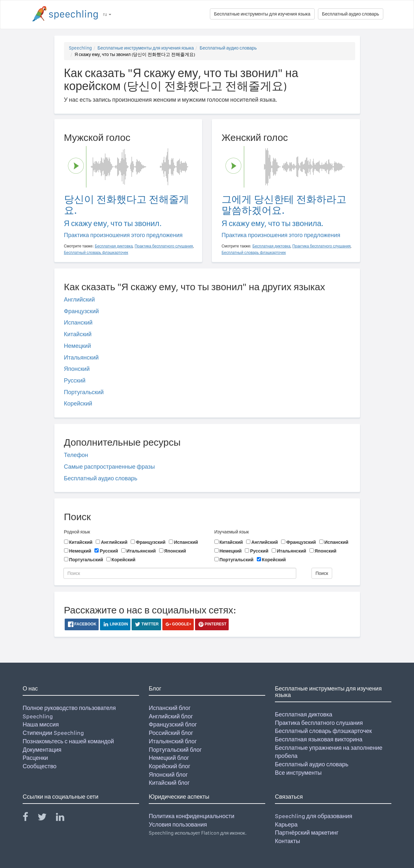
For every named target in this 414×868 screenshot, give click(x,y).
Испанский (78, 322)
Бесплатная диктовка (304, 714)
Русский (75, 380)
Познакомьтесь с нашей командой (68, 741)
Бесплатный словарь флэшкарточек (323, 731)
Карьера (286, 824)
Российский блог (171, 733)
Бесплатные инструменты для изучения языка (262, 14)
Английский (80, 299)
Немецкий (78, 346)
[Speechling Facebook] (29, 818)
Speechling (80, 48)
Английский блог (171, 716)
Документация (42, 750)
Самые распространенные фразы (109, 467)
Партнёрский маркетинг (307, 833)
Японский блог (168, 775)
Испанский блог (170, 708)
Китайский (78, 334)
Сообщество (40, 766)
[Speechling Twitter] (46, 818)
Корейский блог (169, 766)
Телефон (76, 455)
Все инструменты (298, 773)
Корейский (78, 403)
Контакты (288, 841)
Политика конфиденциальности (192, 816)
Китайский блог (169, 783)
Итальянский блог (173, 741)
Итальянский (82, 357)
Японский (77, 369)
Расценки (35, 758)
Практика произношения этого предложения (123, 235)
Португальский (84, 392)
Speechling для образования (314, 816)
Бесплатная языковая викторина (319, 739)
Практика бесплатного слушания (319, 723)
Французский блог (173, 724)
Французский (82, 311)
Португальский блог (175, 750)
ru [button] (107, 14)
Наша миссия (41, 724)
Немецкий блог (169, 758)
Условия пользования (178, 824)
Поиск (322, 573)
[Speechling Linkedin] (64, 818)
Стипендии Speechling (53, 733)
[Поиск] (180, 573)
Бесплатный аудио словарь (351, 14)
